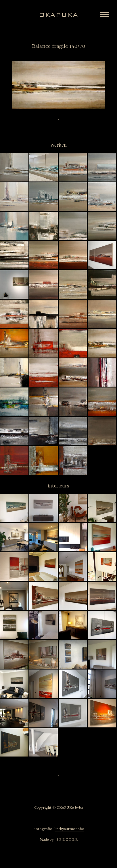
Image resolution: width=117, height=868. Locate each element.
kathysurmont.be (69, 829)
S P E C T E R (67, 840)
